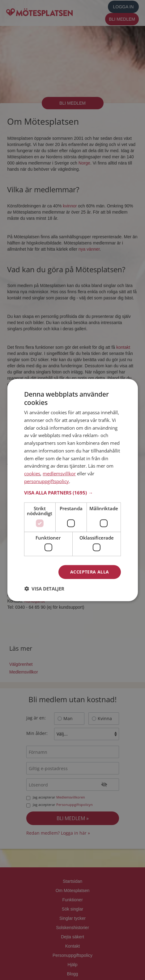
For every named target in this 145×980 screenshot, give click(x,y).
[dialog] (72, 490)
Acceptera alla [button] (90, 572)
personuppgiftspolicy (47, 481)
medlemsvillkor (59, 473)
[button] (72, 492)
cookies (32, 473)
